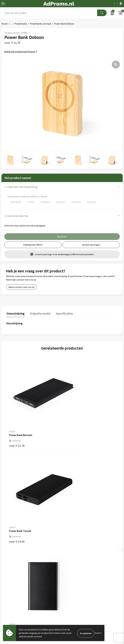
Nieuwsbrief (69, 537)
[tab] (15, 314)
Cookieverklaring (72, 582)
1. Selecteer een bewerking (21, 187)
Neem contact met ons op (21, 287)
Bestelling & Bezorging (13, 582)
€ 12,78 (17, 426)
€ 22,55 (73, 504)
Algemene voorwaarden (75, 578)
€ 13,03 (73, 426)
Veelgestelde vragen (73, 542)
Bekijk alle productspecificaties (21, 51)
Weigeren (98, 633)
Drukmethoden (71, 551)
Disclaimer (69, 591)
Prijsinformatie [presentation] (39, 313)
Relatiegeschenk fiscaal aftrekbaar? (81, 546)
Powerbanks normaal (41, 24)
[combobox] (49, 13)
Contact (6, 578)
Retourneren (8, 591)
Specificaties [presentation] (62, 313)
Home (4, 24)
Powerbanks (21, 24)
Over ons (68, 533)
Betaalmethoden (10, 587)
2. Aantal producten (16, 216)
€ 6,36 (16, 504)
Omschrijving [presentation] (15, 313)
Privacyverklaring (72, 587)
